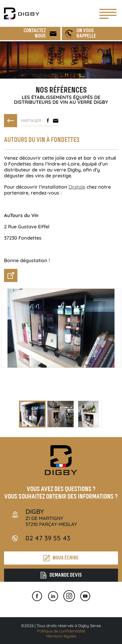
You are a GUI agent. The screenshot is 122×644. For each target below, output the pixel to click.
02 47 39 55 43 (48, 538)
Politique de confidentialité (61, 631)
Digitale (77, 187)
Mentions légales (61, 636)
